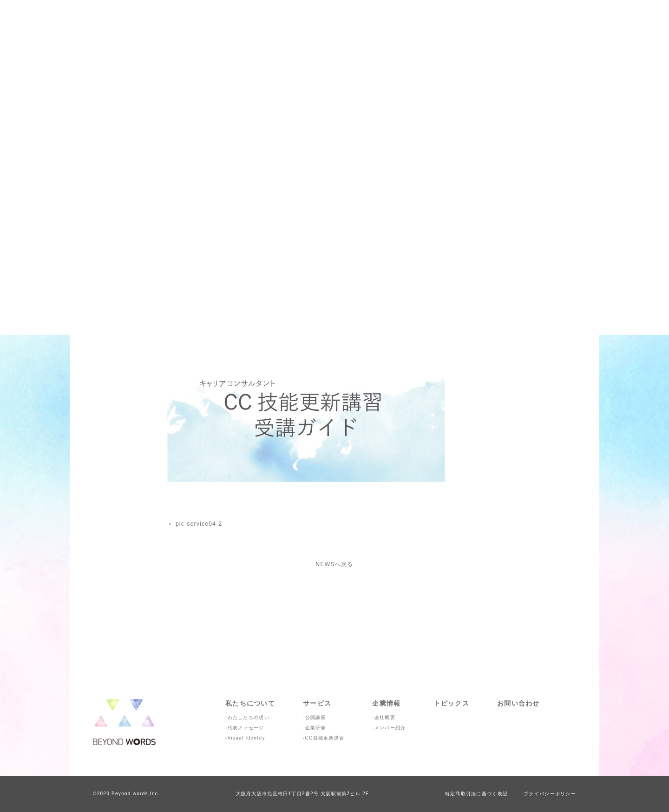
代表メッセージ (246, 728)
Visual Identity (246, 738)
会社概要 (385, 717)
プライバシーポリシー (550, 794)
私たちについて (250, 703)
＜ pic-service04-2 (195, 524)
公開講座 (316, 717)
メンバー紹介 (390, 728)
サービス (317, 703)
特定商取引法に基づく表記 (476, 794)
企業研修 (316, 728)
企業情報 (386, 703)
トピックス (452, 703)
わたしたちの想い (249, 717)
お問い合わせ (518, 703)
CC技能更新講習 (325, 738)
